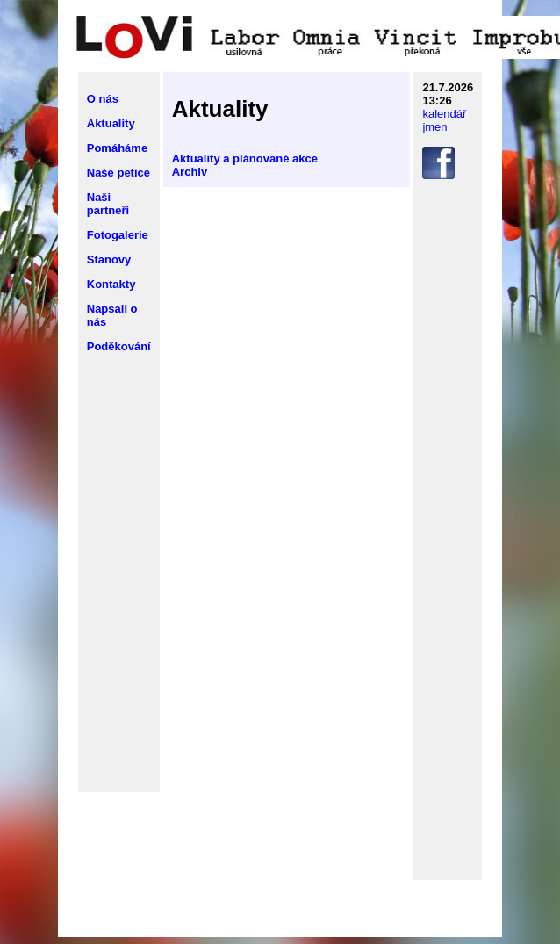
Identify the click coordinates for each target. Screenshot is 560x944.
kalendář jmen (444, 120)
